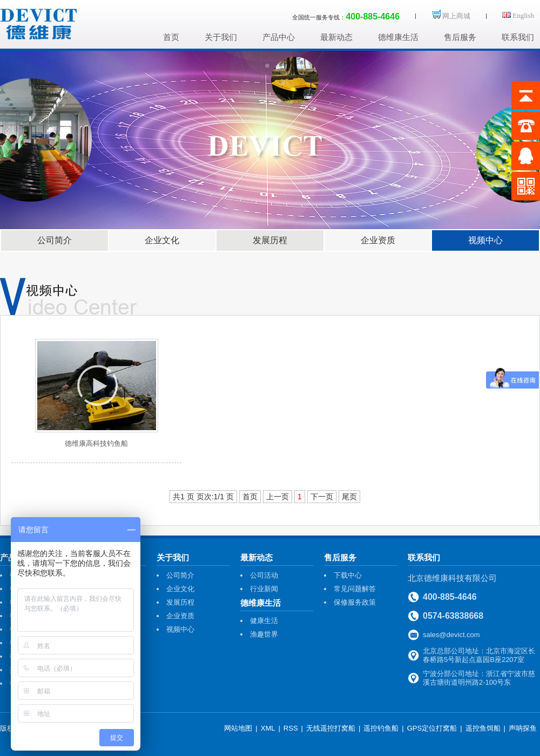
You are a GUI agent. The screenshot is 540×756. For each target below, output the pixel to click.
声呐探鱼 (523, 728)
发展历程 (270, 240)
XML (268, 728)
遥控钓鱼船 (381, 728)
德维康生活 (398, 37)
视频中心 (485, 240)
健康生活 (264, 621)
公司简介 (55, 240)
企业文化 (162, 240)
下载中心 (348, 575)
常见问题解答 (355, 589)
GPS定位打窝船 (432, 728)
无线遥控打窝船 (331, 728)
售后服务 (460, 37)
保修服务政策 (355, 602)
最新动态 (336, 37)
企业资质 (378, 240)
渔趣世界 (264, 634)
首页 (171, 37)
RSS (291, 728)
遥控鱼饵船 (483, 728)
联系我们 (518, 37)
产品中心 (279, 37)
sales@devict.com (451, 635)
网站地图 (238, 728)
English (518, 15)
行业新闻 (264, 589)
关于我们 (221, 37)
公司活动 (264, 575)
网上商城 (451, 16)
